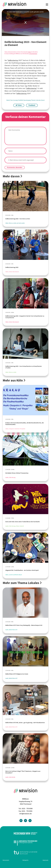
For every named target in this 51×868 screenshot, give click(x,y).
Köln (29, 52)
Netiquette (25, 860)
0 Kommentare (33, 54)
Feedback (32, 105)
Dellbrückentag (13, 60)
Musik (8, 100)
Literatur (39, 100)
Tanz (12, 100)
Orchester (41, 73)
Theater (33, 100)
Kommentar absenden (15, 167)
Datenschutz (6, 860)
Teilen (19, 105)
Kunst (43, 100)
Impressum (45, 860)
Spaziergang (27, 100)
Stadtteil (21, 100)
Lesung (16, 100)
